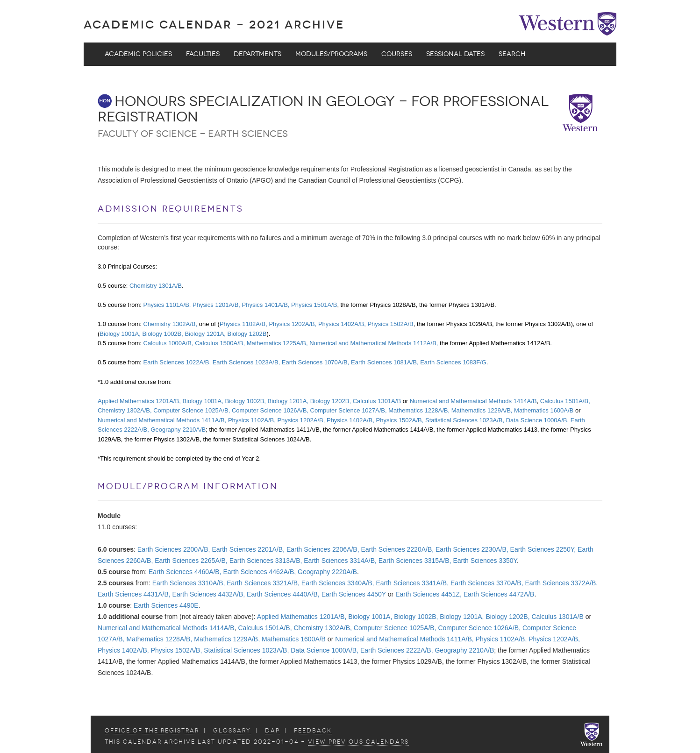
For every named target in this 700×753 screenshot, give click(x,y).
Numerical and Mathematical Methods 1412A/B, (374, 343)
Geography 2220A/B (327, 572)
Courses (397, 54)
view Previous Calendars (358, 742)
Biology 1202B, (331, 401)
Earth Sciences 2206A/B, (323, 549)
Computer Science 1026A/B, (270, 410)
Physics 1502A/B (390, 324)
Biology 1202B (247, 334)
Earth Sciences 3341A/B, (412, 583)
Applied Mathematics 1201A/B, (139, 401)
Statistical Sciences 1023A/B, (465, 420)
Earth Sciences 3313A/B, (266, 561)
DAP (272, 731)
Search (512, 54)
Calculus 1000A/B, (168, 343)
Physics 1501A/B (314, 305)
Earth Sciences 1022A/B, (177, 362)
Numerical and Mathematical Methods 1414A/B (473, 401)
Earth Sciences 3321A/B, (263, 583)
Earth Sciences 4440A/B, (283, 594)
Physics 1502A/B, (400, 420)
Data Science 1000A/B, (537, 420)
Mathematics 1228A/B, (419, 410)
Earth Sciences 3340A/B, (338, 583)
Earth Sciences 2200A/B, (174, 549)
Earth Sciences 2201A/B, (248, 549)
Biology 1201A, (205, 334)
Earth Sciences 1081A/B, (385, 362)
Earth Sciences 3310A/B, (189, 583)
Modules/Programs (331, 54)
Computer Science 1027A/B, (349, 410)
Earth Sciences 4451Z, (429, 594)
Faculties (203, 54)
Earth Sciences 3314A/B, (340, 561)
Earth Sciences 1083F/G (453, 362)
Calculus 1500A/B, (220, 343)
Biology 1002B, (162, 334)
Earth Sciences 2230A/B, (472, 549)
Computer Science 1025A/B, (192, 410)
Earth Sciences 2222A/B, (397, 650)
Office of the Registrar (152, 731)
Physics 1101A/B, (167, 305)
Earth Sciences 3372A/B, (561, 583)
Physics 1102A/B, (243, 324)
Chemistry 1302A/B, (171, 324)
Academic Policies (138, 54)
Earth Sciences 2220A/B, (397, 549)
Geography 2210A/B (178, 430)
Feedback (313, 731)
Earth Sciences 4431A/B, (134, 594)
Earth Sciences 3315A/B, (415, 561)
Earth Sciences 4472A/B (499, 594)
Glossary (232, 731)
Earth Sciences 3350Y (485, 561)
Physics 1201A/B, (216, 305)
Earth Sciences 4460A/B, (185, 572)
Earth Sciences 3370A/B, (487, 583)
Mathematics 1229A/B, (482, 410)
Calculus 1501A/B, (565, 401)
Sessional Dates (455, 54)
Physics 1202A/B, (293, 324)
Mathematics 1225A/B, (277, 343)
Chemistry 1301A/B (156, 286)
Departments (257, 54)
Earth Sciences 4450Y (354, 594)
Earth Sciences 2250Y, (543, 549)
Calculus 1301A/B (377, 401)
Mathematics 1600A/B (544, 410)
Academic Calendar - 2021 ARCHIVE (214, 25)
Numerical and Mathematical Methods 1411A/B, (162, 420)
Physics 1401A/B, (266, 305)
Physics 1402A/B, (342, 324)
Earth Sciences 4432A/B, (209, 594)
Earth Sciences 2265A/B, (191, 561)
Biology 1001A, (120, 334)
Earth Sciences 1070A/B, (316, 362)
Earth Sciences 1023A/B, (246, 362)
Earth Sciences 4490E (166, 605)
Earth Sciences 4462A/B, (259, 572)
